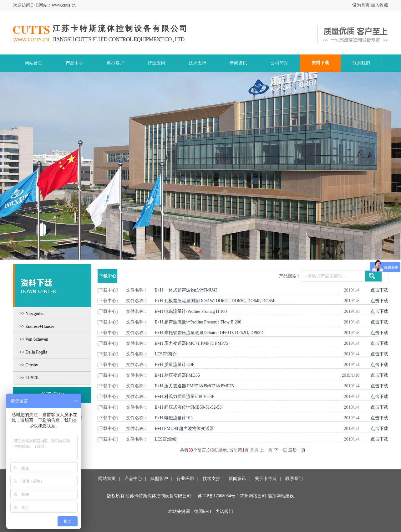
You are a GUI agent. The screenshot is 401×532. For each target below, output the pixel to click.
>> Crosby (29, 365)
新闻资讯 (237, 479)
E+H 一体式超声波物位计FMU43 (186, 290)
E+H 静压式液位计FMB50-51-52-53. (189, 407)
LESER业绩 (166, 439)
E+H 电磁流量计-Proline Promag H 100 (191, 311)
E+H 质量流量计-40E (175, 365)
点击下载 (379, 290)
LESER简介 (166, 354)
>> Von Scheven (34, 339)
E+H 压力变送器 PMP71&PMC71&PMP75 (194, 386)
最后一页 (297, 450)
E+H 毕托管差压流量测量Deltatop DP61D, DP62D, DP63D (209, 333)
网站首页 (107, 479)
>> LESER (29, 378)
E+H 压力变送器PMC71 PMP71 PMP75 (192, 343)
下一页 (281, 450)
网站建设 (285, 496)
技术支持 (211, 479)
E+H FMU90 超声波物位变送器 (185, 429)
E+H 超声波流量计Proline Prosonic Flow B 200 (198, 322)
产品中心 (133, 479)
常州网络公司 (253, 496)
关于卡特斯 (266, 479)
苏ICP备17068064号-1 (218, 496)
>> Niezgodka (32, 314)
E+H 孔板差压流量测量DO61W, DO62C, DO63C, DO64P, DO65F (215, 301)
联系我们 (294, 479)
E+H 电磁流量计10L (174, 418)
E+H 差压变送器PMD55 (177, 375)
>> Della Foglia (33, 352)
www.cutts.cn (64, 5)
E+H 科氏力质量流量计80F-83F (185, 397)
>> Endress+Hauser (37, 326)
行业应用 (185, 479)
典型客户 (159, 479)
